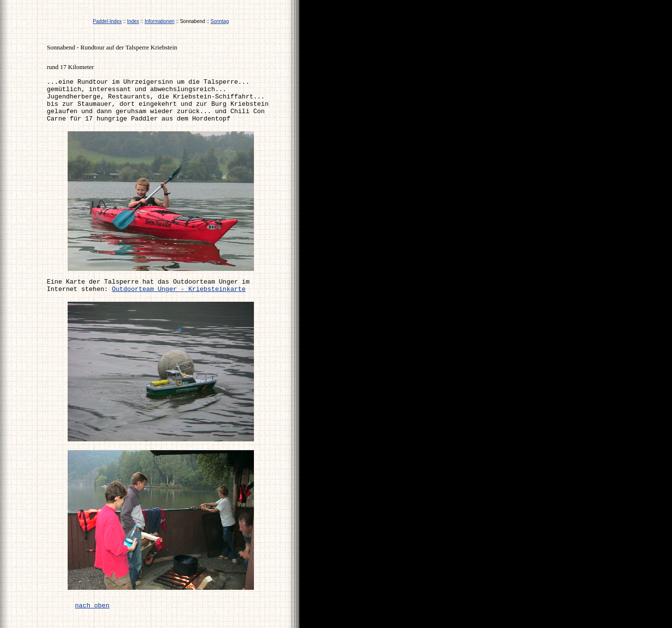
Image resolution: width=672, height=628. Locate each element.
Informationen (160, 21)
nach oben (92, 606)
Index (133, 21)
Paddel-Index (107, 21)
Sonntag (219, 21)
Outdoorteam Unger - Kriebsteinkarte (179, 289)
